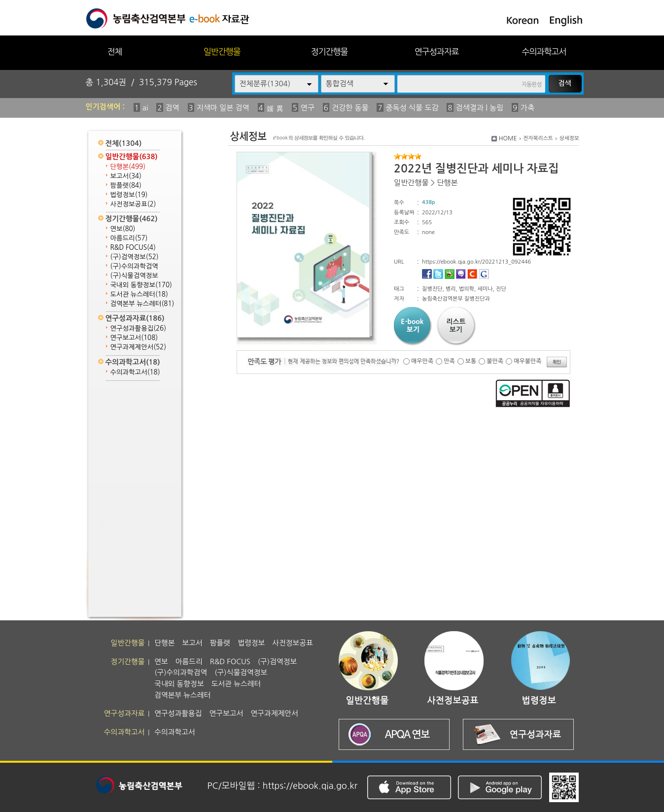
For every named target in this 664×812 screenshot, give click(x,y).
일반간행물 (222, 51)
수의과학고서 (544, 51)
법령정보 (129, 195)
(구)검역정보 (135, 257)
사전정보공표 (133, 204)
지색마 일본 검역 (223, 108)
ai (145, 108)
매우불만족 (527, 361)
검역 (173, 108)
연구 (308, 108)
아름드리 (129, 238)
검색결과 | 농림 (480, 108)
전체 (114, 51)
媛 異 (275, 109)
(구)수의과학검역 (134, 266)
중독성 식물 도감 (412, 108)
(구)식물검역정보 (134, 276)
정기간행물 (330, 51)
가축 (527, 108)
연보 (123, 229)
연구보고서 (134, 338)
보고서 (126, 176)
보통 (471, 361)
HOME (508, 138)
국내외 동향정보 (141, 285)
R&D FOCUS (133, 248)
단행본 (128, 167)
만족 (449, 361)
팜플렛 (126, 186)
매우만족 (422, 361)
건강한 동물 (350, 108)
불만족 (495, 361)
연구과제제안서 (139, 347)
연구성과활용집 (139, 328)
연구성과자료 (437, 51)
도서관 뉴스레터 (139, 294)
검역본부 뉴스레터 (142, 304)
